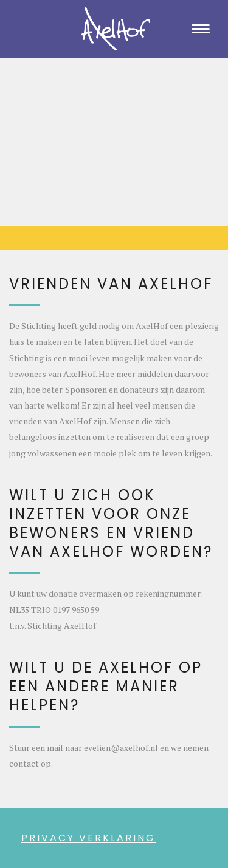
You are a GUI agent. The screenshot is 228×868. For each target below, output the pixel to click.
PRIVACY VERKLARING (88, 838)
